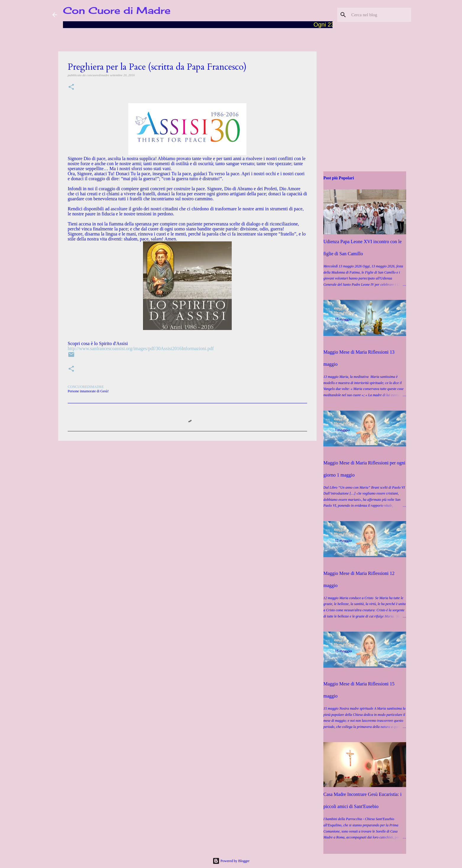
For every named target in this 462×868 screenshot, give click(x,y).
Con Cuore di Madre (117, 10)
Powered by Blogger (231, 861)
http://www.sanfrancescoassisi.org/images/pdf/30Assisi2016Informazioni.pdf (141, 348)
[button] (71, 87)
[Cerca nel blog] (380, 15)
